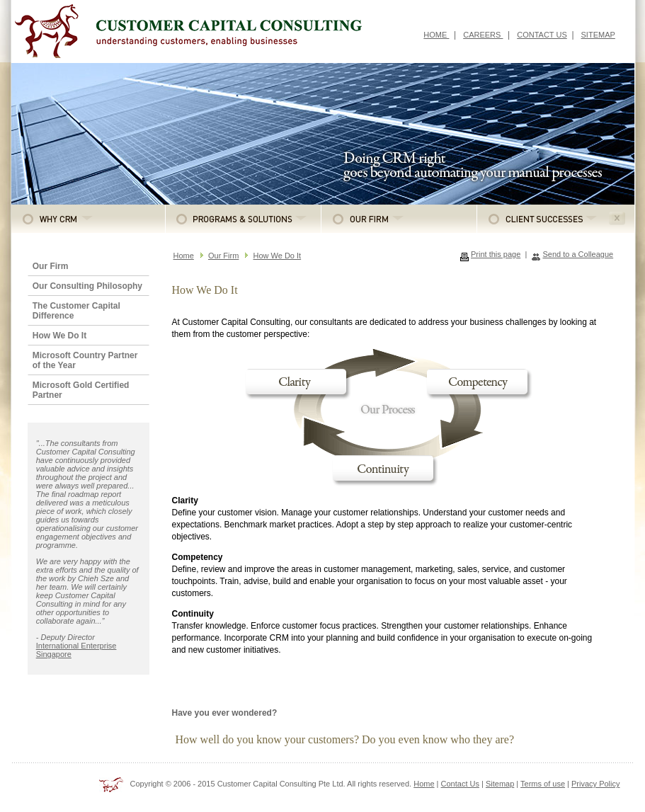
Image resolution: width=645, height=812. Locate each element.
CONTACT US (542, 35)
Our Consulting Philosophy (87, 286)
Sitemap (500, 784)
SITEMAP (598, 35)
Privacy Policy (595, 784)
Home (184, 256)
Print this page (496, 254)
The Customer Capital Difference (76, 311)
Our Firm (51, 266)
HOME (436, 35)
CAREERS (483, 35)
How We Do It (59, 336)
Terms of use (543, 784)
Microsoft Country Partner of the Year (85, 360)
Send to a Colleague (578, 254)
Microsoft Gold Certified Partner (81, 390)
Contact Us (460, 784)
